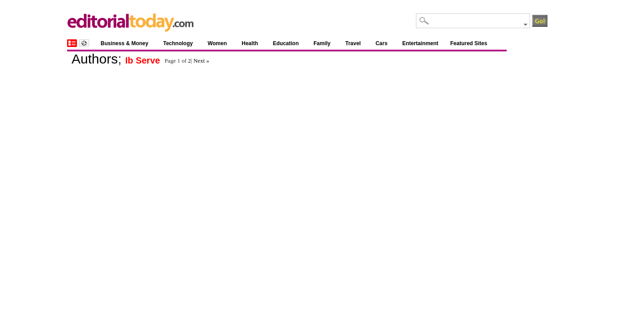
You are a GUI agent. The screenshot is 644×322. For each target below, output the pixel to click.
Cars (382, 43)
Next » (201, 61)
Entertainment (420, 43)
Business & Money (125, 43)
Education (286, 43)
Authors (95, 59)
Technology (178, 43)
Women (217, 43)
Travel (353, 43)
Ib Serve (143, 60)
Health (250, 43)
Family (322, 43)
